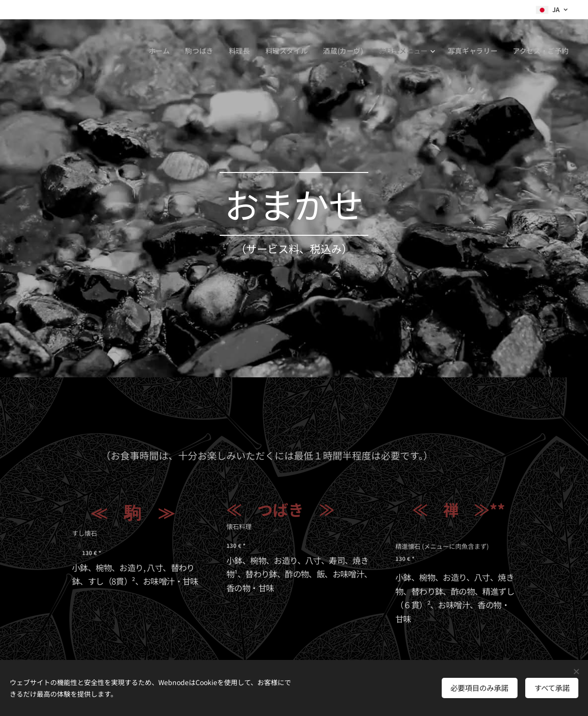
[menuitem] (154, 51)
